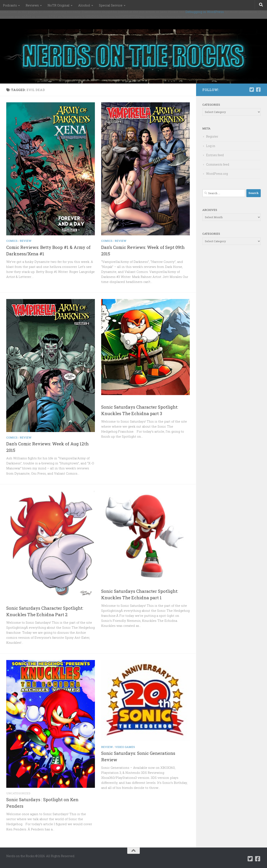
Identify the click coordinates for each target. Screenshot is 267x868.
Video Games (125, 747)
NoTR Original (59, 5)
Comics (12, 241)
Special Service (111, 5)
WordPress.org (217, 174)
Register (212, 136)
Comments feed (218, 164)
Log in (211, 146)
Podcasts (10, 5)
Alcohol (84, 5)
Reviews (32, 5)
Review (26, 241)
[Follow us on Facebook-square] (258, 90)
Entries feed (215, 155)
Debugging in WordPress (205, 12)
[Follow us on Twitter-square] (252, 90)
